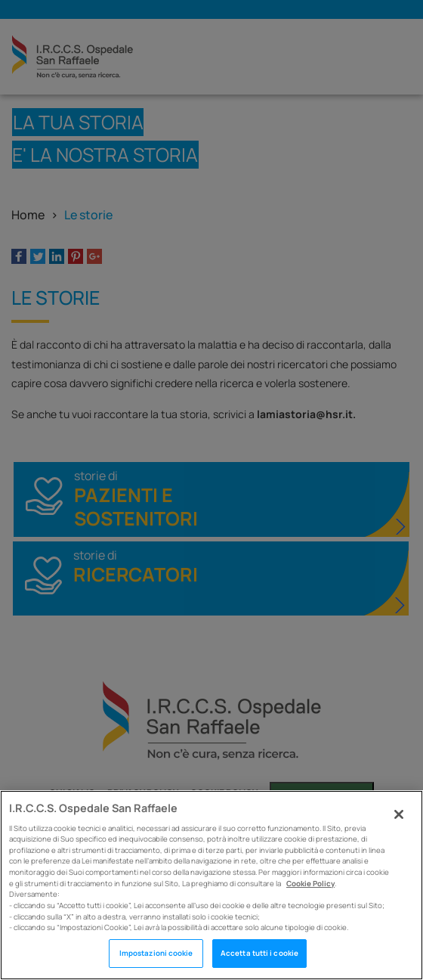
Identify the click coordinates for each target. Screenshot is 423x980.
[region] (211, 885)
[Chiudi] (399, 814)
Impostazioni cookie (156, 953)
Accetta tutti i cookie (259, 953)
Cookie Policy (310, 884)
